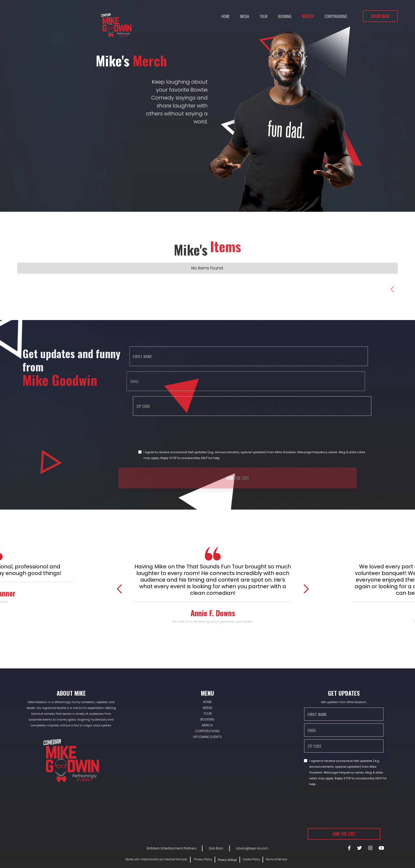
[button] (120, 589)
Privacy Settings (227, 860)
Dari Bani (216, 848)
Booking (285, 16)
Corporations (336, 16)
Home (226, 16)
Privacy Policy (203, 859)
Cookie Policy (251, 859)
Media (245, 16)
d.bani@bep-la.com (252, 848)
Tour (264, 16)
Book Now (380, 16)
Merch (308, 16)
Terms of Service (276, 859)
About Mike (71, 693)
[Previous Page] (393, 289)
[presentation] (151, 431)
